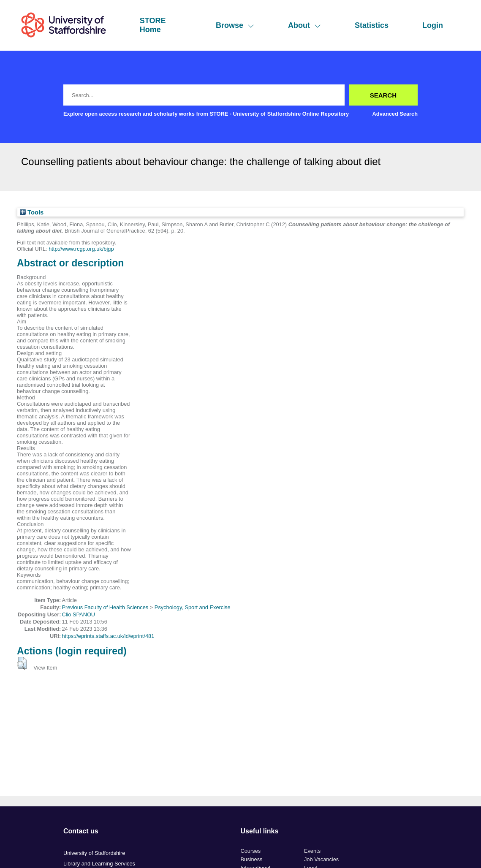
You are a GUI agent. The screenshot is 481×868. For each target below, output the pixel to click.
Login (433, 25)
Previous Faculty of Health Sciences (105, 607)
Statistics (372, 25)
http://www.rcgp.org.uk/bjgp (81, 249)
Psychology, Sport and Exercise (193, 607)
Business (252, 859)
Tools (32, 212)
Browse (235, 25)
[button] (22, 663)
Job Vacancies (321, 859)
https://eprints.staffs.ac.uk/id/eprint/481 (108, 636)
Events (312, 851)
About (304, 25)
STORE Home (153, 25)
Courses (251, 851)
